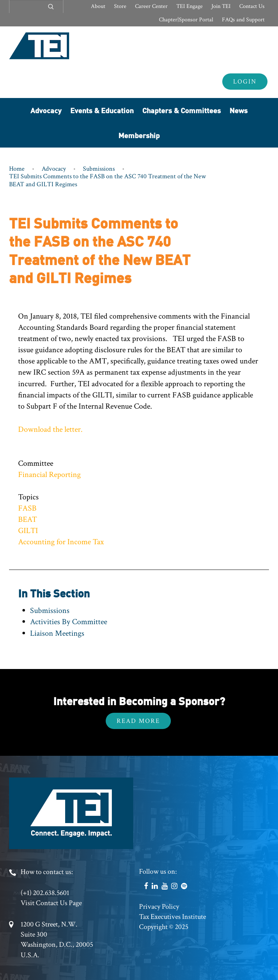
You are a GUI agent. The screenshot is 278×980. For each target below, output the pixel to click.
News (239, 110)
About (98, 6)
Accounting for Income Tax (61, 542)
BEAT (28, 519)
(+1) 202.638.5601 (45, 893)
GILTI (28, 531)
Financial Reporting (49, 475)
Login (245, 82)
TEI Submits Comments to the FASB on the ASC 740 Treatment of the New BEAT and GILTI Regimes (108, 180)
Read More (138, 721)
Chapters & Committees (182, 110)
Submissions (99, 169)
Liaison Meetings (57, 633)
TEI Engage (189, 6)
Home (17, 169)
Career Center (151, 6)
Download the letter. (50, 429)
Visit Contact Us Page (51, 903)
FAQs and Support (243, 20)
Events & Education (102, 110)
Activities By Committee (69, 622)
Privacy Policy (159, 907)
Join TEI (221, 6)
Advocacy (46, 110)
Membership (139, 135)
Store (120, 6)
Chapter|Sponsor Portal (186, 20)
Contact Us (252, 6)
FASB (27, 508)
